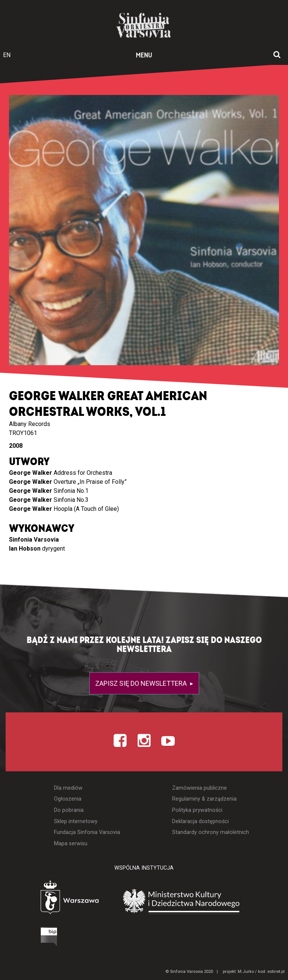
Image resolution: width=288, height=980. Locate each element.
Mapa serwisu (71, 844)
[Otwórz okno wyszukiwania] (277, 55)
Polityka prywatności (197, 810)
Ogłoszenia (68, 799)
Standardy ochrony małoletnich (211, 832)
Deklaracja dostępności (200, 821)
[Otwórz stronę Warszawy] (49, 899)
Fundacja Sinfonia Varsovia (87, 832)
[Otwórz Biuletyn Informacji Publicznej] (21, 938)
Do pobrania (69, 810)
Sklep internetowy (76, 821)
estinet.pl (276, 972)
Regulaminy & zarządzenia (204, 799)
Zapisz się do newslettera (142, 683)
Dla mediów (68, 788)
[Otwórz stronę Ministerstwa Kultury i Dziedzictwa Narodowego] (192, 902)
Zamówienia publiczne (199, 788)
